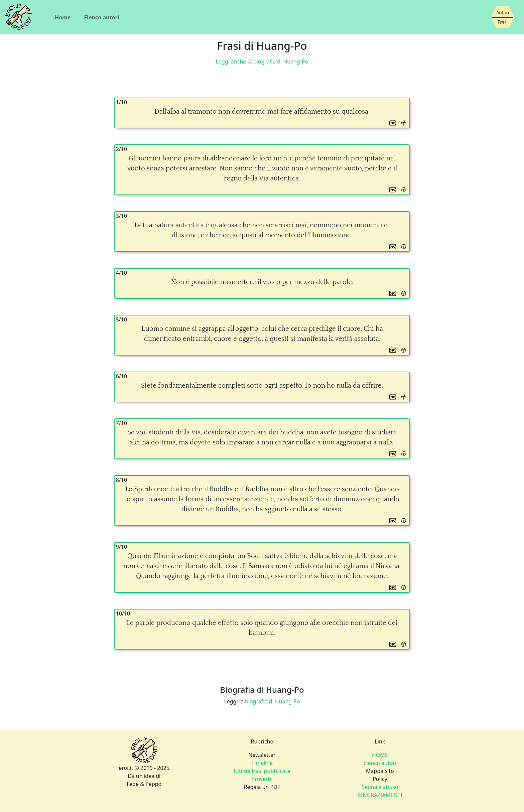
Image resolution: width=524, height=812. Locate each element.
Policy (380, 779)
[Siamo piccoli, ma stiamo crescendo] (503, 17)
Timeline (262, 763)
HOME (380, 755)
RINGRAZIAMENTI (380, 795)
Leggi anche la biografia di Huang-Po (262, 61)
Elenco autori (101, 17)
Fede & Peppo (144, 784)
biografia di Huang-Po (273, 701)
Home (63, 17)
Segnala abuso (380, 787)
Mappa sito (380, 771)
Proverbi (262, 779)
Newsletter (262, 755)
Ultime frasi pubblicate (262, 771)
